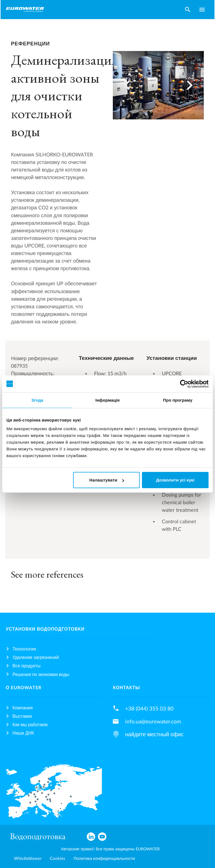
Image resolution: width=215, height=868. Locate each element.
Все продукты (27, 666)
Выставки (22, 716)
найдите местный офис (154, 735)
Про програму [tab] (178, 400)
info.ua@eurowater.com (153, 722)
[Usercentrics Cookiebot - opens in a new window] (184, 384)
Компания (23, 708)
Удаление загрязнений (36, 658)
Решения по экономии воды (41, 675)
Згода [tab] (37, 400)
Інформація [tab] (108, 400)
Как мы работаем (30, 725)
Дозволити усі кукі (175, 480)
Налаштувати (107, 480)
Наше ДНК (23, 733)
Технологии (24, 649)
